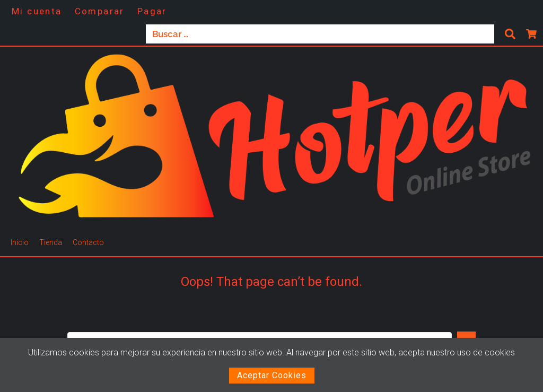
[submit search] (510, 34)
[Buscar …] (320, 34)
